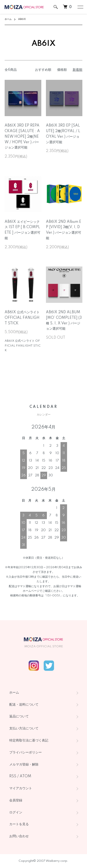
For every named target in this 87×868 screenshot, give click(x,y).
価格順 (62, 70)
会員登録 (16, 800)
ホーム (8, 19)
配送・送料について (24, 705)
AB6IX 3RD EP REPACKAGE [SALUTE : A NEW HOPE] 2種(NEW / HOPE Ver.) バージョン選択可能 (22, 137)
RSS (13, 776)
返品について (19, 716)
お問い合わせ (19, 836)
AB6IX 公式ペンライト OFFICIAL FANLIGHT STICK (22, 318)
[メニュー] (80, 7)
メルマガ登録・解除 (24, 765)
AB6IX (22, 19)
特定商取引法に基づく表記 (29, 741)
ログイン (16, 812)
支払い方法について (24, 728)
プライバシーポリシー (26, 753)
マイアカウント (21, 788)
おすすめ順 (43, 70)
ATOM (26, 776)
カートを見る (19, 824)
